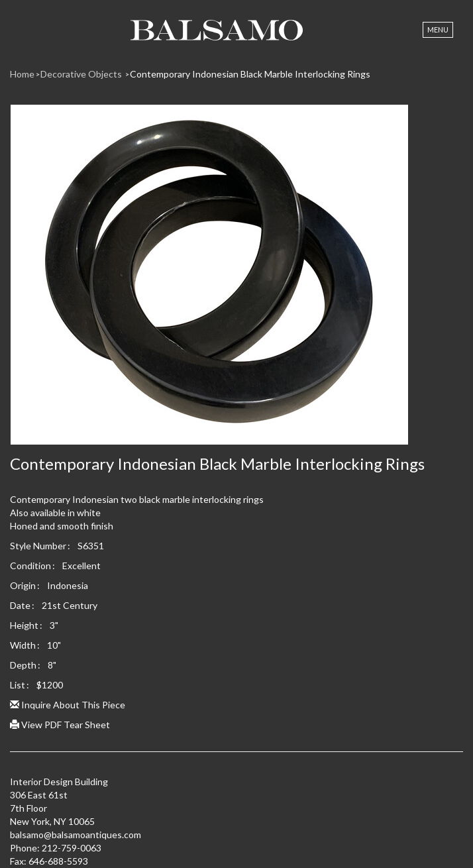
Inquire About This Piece (68, 705)
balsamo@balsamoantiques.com (76, 835)
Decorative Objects (82, 74)
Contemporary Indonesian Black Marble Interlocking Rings (250, 74)
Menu (438, 29)
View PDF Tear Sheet (60, 725)
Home (22, 74)
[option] (236, 280)
